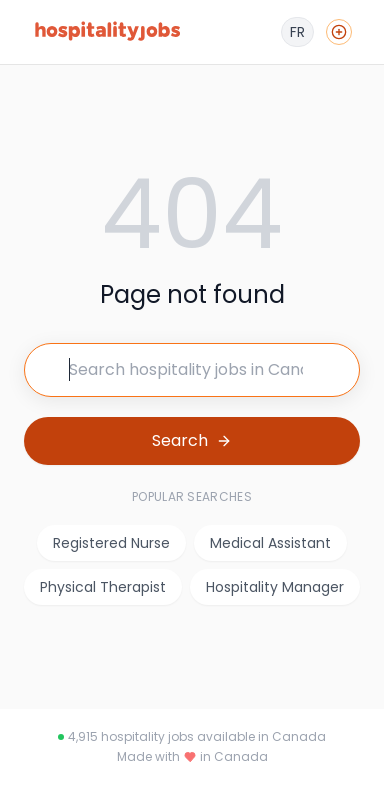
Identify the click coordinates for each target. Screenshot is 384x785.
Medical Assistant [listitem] (270, 543)
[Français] (297, 32)
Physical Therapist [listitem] (103, 587)
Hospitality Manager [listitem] (275, 587)
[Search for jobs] (192, 370)
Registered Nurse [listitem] (111, 543)
